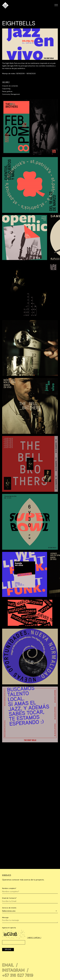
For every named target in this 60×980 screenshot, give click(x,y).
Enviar (8, 950)
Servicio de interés (9, 908)
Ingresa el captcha (9, 928)
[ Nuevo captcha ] (34, 938)
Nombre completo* (9, 888)
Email (10, 964)
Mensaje (5, 918)
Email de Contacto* (9, 898)
